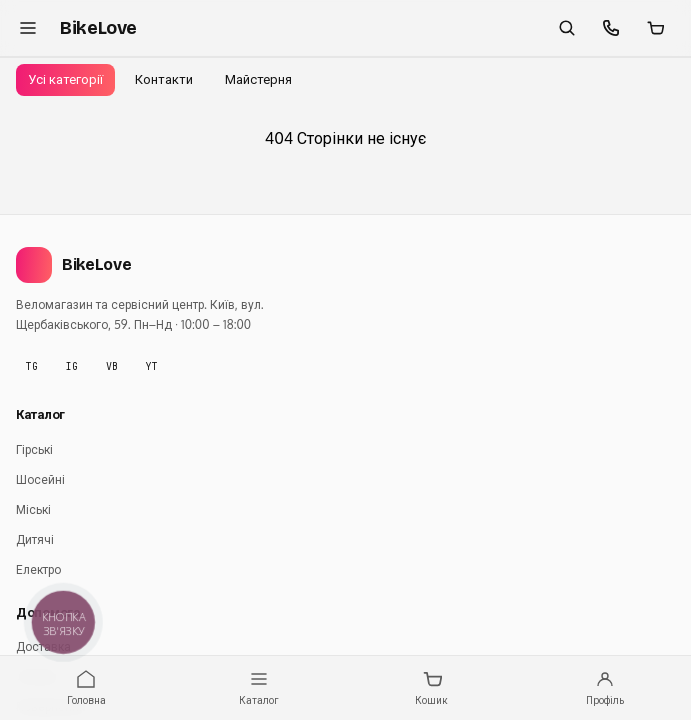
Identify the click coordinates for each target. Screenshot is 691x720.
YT (152, 366)
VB (112, 366)
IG (72, 366)
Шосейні (40, 479)
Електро (38, 569)
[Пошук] (567, 28)
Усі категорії (65, 79)
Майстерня (258, 79)
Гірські (34, 449)
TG (32, 366)
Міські (33, 509)
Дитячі (35, 539)
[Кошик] (655, 28)
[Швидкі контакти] (611, 28)
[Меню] (28, 28)
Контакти (164, 79)
